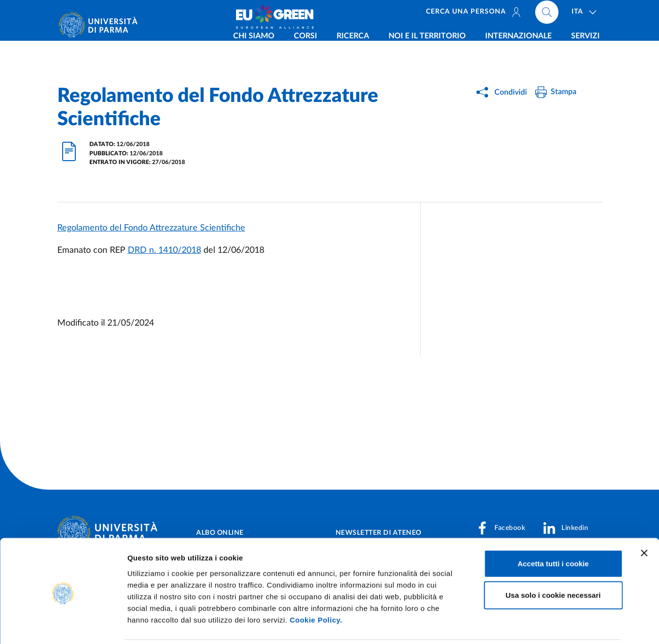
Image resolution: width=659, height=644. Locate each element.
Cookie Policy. (316, 586)
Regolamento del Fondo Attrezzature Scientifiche (151, 228)
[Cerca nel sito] (547, 15)
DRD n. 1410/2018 (164, 250)
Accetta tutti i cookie (553, 529)
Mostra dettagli (511, 625)
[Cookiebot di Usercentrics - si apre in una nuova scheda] (63, 625)
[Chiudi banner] (644, 519)
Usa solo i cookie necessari (553, 561)
